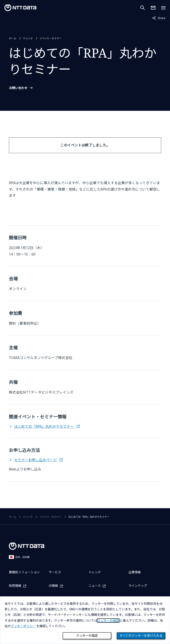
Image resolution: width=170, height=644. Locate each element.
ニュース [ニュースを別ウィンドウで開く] (95, 586)
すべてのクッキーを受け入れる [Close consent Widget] (141, 636)
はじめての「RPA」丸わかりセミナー (44, 426)
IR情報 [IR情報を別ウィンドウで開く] (53, 586)
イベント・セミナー (51, 38)
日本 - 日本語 (19, 557)
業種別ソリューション (24, 572)
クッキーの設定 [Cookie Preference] (87, 636)
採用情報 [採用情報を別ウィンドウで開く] (15, 586)
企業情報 (135, 572)
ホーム (13, 38)
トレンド (28, 38)
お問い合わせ (18, 88)
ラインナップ (138, 586)
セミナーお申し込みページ (36, 460)
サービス (55, 572)
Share (159, 18)
